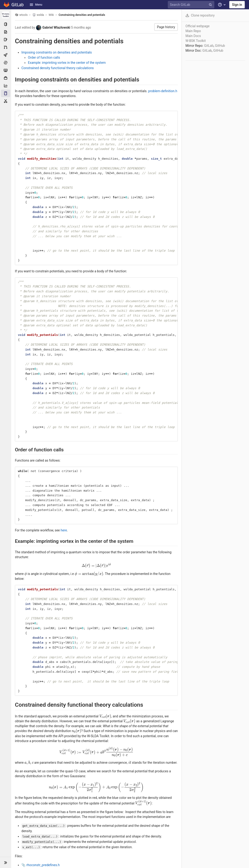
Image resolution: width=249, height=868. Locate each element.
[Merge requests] (6, 47)
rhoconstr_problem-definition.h (49, 838)
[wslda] (6, 15)
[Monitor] (6, 70)
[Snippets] (6, 101)
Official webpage (197, 26)
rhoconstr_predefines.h (43, 833)
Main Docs (193, 36)
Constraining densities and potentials (82, 15)
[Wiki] (6, 93)
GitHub (220, 46)
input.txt (32, 843)
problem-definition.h (163, 91)
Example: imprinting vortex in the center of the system (67, 63)
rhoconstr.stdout (38, 849)
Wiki (51, 15)
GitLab (209, 46)
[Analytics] (6, 86)
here (64, 530)
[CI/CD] (6, 55)
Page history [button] (166, 27)
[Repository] (6, 32)
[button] (6, 862)
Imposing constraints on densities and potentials (57, 52)
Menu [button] (36, 5)
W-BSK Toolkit (196, 41)
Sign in (237, 5)
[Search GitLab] (192, 5)
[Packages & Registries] (6, 78)
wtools (21, 15)
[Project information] (6, 24)
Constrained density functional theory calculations (58, 68)
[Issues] (6, 40)
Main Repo (193, 31)
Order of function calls (44, 57)
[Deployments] (6, 63)
